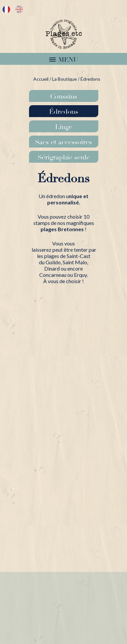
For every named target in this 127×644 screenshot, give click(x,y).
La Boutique (64, 79)
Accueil (41, 79)
